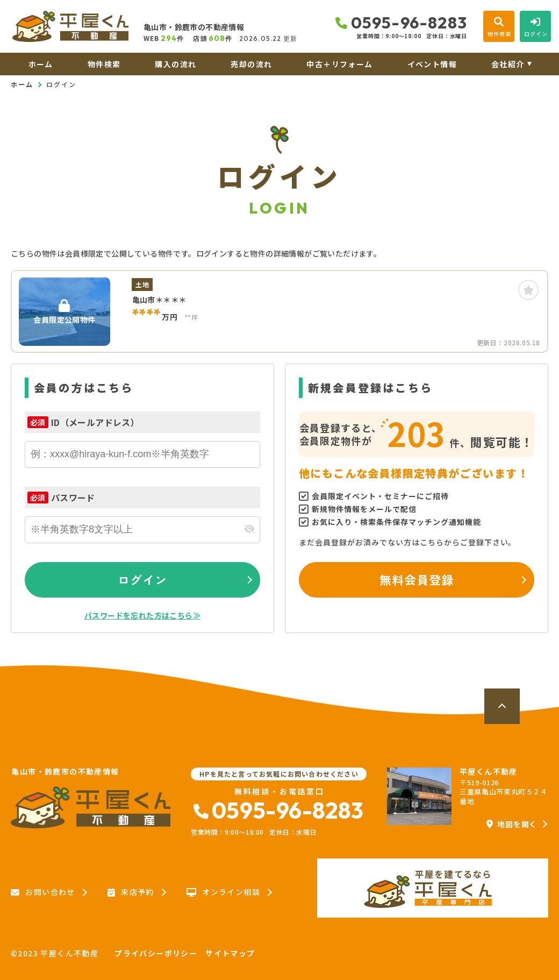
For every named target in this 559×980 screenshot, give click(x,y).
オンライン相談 (223, 892)
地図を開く (512, 824)
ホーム (41, 64)
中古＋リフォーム (339, 64)
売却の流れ (251, 64)
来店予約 (131, 892)
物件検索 (104, 64)
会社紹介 (508, 64)
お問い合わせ (43, 892)
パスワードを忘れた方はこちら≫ (142, 615)
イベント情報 (432, 64)
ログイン (142, 579)
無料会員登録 (417, 579)
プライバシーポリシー (156, 953)
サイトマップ (230, 953)
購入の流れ (175, 64)
